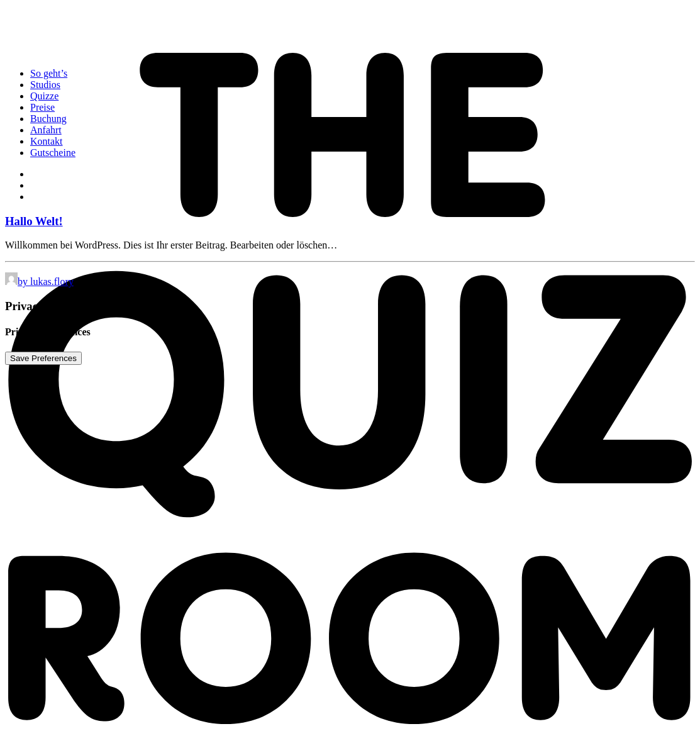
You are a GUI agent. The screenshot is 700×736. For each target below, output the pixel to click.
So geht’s (49, 73)
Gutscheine (53, 153)
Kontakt (47, 141)
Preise (42, 107)
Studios (45, 85)
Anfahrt (46, 130)
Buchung (48, 119)
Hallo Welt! (34, 221)
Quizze (44, 96)
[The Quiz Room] (350, 31)
